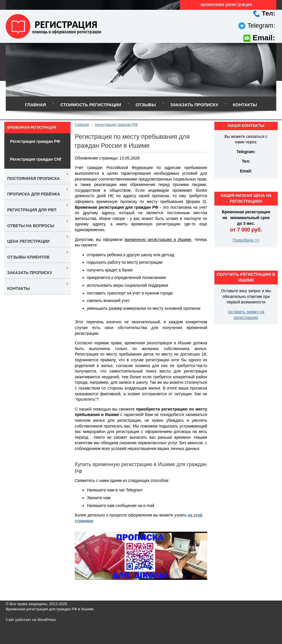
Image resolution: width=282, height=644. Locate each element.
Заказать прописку (194, 105)
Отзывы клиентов (28, 257)
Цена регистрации (28, 241)
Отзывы (146, 105)
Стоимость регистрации (91, 105)
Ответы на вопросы (31, 226)
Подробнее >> (246, 240)
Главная (36, 105)
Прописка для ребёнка (34, 194)
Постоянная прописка (34, 178)
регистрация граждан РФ (116, 125)
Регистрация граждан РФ (35, 141)
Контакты (245, 105)
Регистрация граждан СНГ (36, 159)
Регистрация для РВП (32, 210)
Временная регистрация (32, 128)
